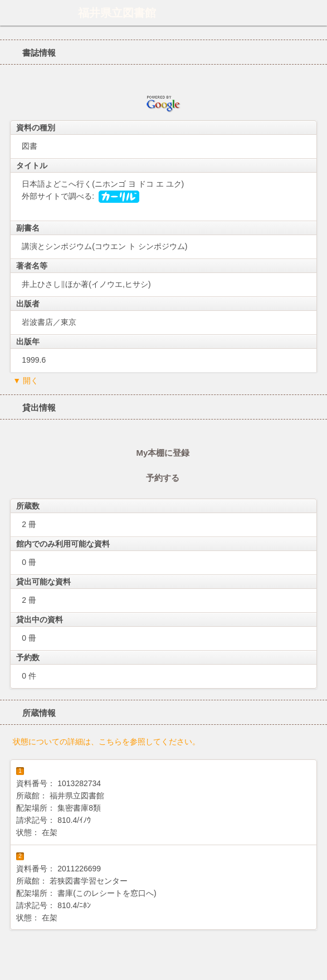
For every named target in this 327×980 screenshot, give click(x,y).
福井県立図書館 (117, 13)
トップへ (315, 967)
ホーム (12, 13)
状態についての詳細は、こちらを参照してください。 (106, 742)
